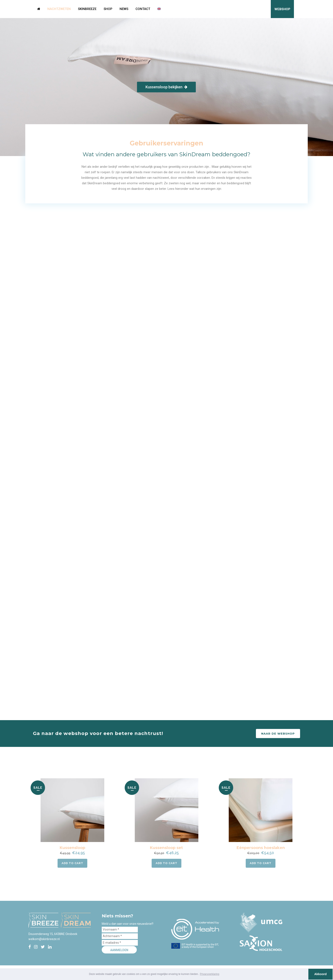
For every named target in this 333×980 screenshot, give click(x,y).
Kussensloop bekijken (166, 87)
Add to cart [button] (72, 863)
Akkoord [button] (320, 974)
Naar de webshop (278, 734)
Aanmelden (119, 950)
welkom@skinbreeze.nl (44, 939)
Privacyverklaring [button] (210, 974)
